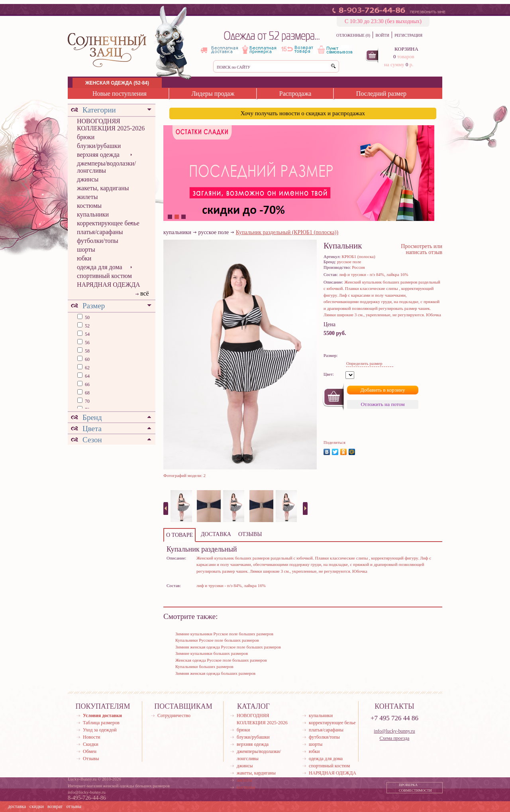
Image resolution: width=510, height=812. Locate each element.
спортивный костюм (104, 276)
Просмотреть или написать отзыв (422, 249)
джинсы (88, 179)
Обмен (90, 751)
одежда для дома (100, 267)
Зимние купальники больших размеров (212, 653)
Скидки (91, 744)
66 (87, 384)
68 (87, 393)
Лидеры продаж (213, 94)
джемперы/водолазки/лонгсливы (106, 167)
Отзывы (91, 759)
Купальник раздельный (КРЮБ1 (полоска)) (287, 232)
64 (87, 376)
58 (87, 351)
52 (87, 326)
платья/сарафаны (100, 232)
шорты (86, 249)
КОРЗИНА (406, 49)
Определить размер (364, 363)
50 (87, 317)
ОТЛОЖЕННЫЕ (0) (353, 35)
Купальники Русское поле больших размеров (217, 640)
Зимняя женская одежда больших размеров (215, 673)
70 (87, 401)
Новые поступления (120, 94)
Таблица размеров (101, 723)
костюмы (89, 206)
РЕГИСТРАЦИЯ (408, 35)
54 (87, 334)
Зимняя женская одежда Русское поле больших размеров (228, 647)
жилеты (87, 197)
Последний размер (381, 94)
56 (87, 343)
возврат (55, 806)
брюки (86, 137)
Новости (92, 737)
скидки (37, 806)
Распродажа (295, 94)
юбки (84, 258)
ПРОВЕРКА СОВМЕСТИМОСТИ (415, 788)
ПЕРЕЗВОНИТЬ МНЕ (428, 12)
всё (145, 293)
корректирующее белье (108, 223)
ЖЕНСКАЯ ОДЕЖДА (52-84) (117, 83)
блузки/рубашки (99, 146)
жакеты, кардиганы (103, 188)
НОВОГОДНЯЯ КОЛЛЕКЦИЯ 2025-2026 (111, 125)
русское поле (214, 232)
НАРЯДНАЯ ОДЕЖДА (109, 285)
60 (87, 359)
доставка (17, 806)
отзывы (74, 806)
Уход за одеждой (100, 730)
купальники (93, 214)
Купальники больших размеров (204, 666)
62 (87, 368)
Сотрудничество (174, 715)
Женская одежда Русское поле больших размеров (221, 660)
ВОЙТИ (382, 35)
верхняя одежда (98, 155)
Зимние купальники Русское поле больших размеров (224, 634)
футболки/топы (98, 241)
